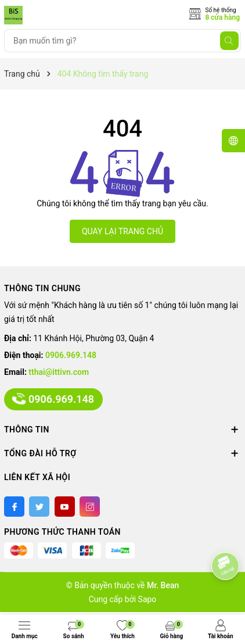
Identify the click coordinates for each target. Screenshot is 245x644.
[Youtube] (65, 507)
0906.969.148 (71, 355)
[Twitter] (39, 507)
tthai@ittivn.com (59, 372)
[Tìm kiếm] (229, 41)
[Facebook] (14, 507)
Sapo (147, 599)
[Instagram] (90, 507)
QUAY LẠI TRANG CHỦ (123, 231)
